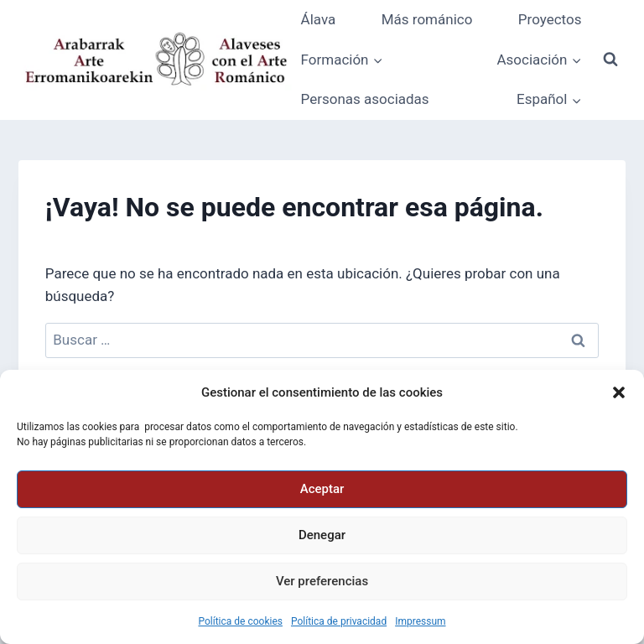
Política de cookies (240, 621)
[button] (619, 392)
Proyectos (550, 19)
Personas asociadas (365, 99)
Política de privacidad (339, 621)
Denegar (322, 535)
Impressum (420, 621)
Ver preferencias (322, 581)
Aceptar (322, 489)
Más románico (427, 19)
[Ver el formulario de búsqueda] (610, 60)
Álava (319, 19)
